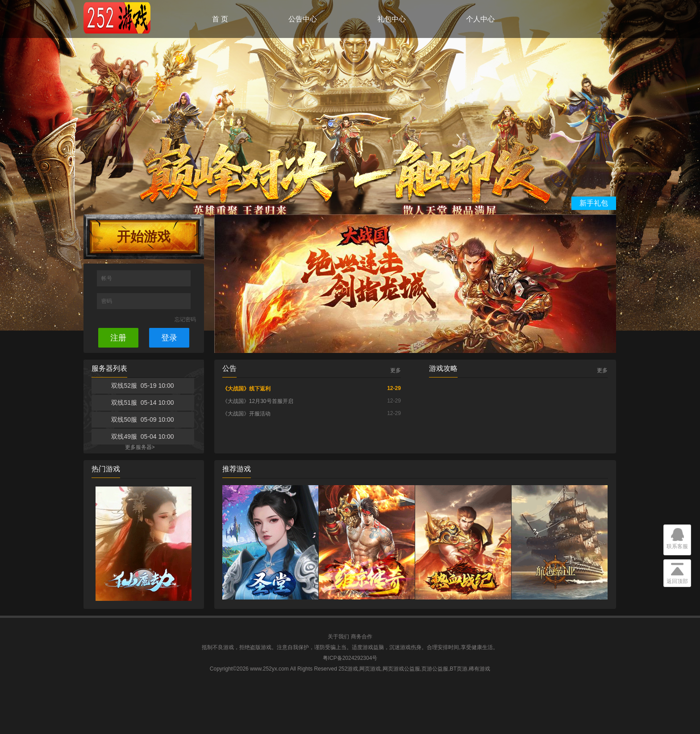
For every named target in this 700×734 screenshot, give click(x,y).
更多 (396, 370)
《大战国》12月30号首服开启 (258, 401)
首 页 (220, 19)
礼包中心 (392, 19)
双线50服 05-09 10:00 (142, 419)
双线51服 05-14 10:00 (142, 403)
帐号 (107, 278)
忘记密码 (185, 319)
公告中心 (303, 19)
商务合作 (362, 637)
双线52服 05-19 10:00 (142, 386)
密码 (107, 301)
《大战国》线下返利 (246, 389)
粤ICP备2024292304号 (350, 658)
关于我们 (338, 637)
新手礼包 (594, 203)
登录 (169, 338)
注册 (118, 338)
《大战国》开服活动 (246, 414)
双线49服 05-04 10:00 (142, 436)
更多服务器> (140, 447)
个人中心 (480, 19)
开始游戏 (144, 237)
